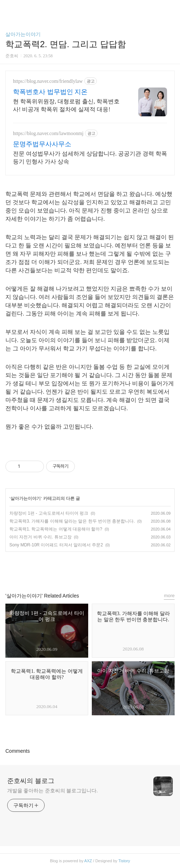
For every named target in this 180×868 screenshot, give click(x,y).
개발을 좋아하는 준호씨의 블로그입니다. (52, 791)
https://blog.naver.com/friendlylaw (48, 81)
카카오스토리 (90, 569)
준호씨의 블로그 (31, 781)
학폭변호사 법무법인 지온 (50, 92)
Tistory (124, 861)
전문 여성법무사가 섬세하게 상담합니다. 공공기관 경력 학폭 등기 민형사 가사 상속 (90, 158)
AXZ (88, 861)
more (169, 596)
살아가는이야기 (23, 34)
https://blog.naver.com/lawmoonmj (48, 133)
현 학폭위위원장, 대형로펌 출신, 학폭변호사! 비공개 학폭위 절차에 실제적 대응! (66, 105)
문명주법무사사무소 (42, 144)
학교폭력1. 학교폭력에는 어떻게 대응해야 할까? (56, 529)
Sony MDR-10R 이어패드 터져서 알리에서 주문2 (56, 545)
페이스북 (73, 569)
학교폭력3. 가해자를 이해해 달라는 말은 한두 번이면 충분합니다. (72, 521)
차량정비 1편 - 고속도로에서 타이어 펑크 (49, 513)
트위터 (107, 569)
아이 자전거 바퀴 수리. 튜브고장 (40, 537)
